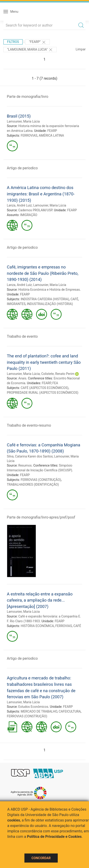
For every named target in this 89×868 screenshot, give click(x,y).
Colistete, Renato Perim (58, 374)
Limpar (81, 49)
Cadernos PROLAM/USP (35, 210)
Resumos (25, 465)
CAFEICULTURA (70, 711)
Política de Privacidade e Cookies (54, 837)
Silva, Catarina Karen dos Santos (30, 456)
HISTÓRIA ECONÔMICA (37, 626)
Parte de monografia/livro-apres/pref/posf (41, 517)
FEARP (52, 131)
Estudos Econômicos (33, 707)
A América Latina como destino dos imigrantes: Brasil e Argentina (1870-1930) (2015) (41, 194)
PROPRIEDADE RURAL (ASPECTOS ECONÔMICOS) (43, 393)
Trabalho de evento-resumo (29, 425)
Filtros (13, 42)
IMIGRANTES (16, 304)
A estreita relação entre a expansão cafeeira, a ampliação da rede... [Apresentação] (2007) (40, 600)
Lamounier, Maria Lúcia (23, 121)
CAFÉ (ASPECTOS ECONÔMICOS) (45, 388)
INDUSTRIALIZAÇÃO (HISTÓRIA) (50, 304)
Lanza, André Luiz (19, 205)
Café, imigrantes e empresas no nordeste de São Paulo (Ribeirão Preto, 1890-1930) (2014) (43, 273)
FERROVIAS (29, 135)
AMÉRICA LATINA (51, 135)
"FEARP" (38, 42)
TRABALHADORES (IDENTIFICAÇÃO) (33, 484)
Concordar (41, 858)
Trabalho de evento (22, 336)
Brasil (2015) (19, 116)
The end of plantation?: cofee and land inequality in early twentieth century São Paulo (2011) (44, 362)
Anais (22, 378)
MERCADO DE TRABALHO (39, 711)
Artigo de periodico (22, 168)
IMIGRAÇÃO (29, 215)
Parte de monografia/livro (28, 97)
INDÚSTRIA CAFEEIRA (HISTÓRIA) (45, 299)
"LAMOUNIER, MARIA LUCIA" (30, 50)
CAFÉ (74, 299)
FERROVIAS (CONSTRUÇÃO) (41, 480)
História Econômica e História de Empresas (49, 290)
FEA (55, 383)
